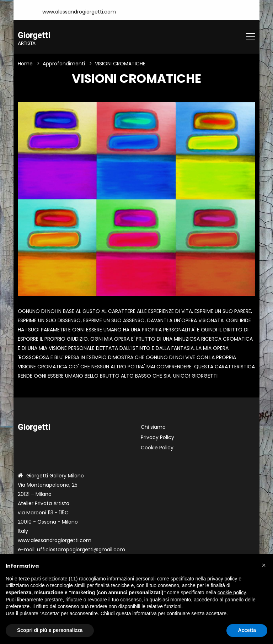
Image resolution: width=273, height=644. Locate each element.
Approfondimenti (64, 64)
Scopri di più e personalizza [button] (50, 630)
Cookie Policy (157, 448)
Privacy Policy (157, 437)
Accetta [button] (247, 630)
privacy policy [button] (222, 579)
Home (25, 64)
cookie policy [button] (232, 592)
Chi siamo (153, 427)
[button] (264, 565)
